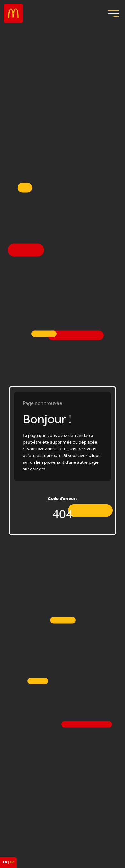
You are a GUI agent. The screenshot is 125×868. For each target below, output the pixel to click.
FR (12, 863)
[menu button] (113, 13)
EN (5, 863)
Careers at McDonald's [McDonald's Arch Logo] (13, 13)
